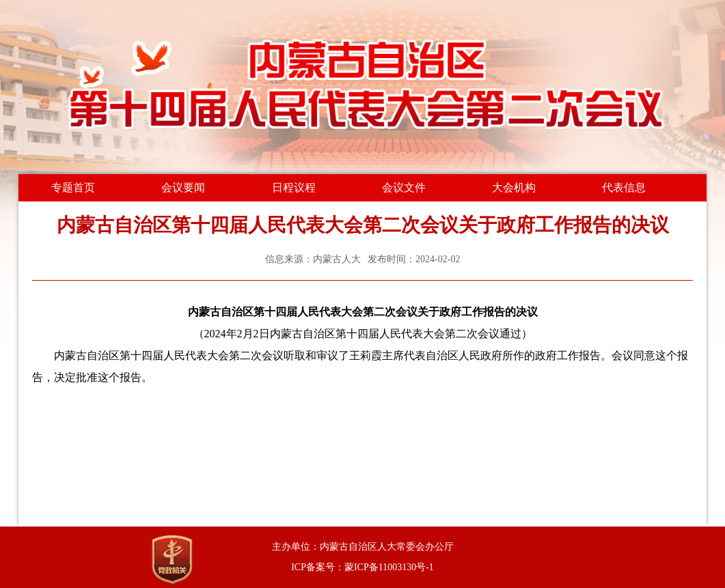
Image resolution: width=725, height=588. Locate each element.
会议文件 (404, 187)
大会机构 (514, 187)
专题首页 (73, 187)
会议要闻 (183, 187)
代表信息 (624, 187)
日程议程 (294, 187)
